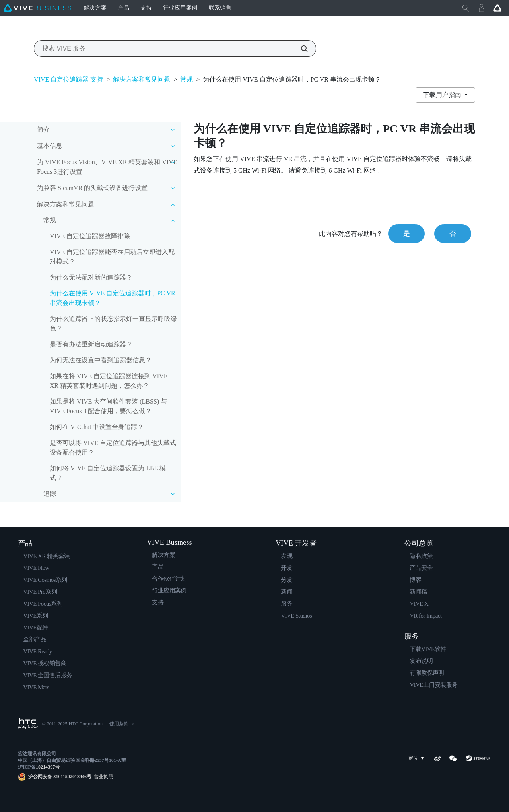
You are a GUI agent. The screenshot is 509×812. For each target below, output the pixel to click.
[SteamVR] (478, 758)
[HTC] (28, 724)
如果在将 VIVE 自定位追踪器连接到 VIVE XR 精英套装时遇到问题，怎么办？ (109, 381)
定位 (418, 758)
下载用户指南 (443, 95)
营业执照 (102, 777)
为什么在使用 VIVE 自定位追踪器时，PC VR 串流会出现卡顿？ (113, 298)
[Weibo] (437, 758)
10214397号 (48, 767)
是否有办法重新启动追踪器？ (91, 344)
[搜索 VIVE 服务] (300, 49)
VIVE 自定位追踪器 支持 (68, 79)
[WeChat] (453, 758)
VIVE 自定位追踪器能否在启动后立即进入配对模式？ (112, 257)
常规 (187, 79)
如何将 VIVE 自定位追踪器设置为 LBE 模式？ (108, 473)
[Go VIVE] (497, 8)
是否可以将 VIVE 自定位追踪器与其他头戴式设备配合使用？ (113, 448)
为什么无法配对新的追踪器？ (91, 277)
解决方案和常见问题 (142, 79)
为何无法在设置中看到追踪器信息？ (101, 360)
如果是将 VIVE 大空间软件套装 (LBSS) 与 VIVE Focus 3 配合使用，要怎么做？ (108, 406)
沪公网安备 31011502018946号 (60, 777)
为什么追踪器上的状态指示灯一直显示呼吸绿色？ (113, 323)
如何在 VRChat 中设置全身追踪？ (97, 427)
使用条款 (119, 724)
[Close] (466, 8)
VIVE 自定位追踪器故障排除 (90, 236)
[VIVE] (37, 8)
